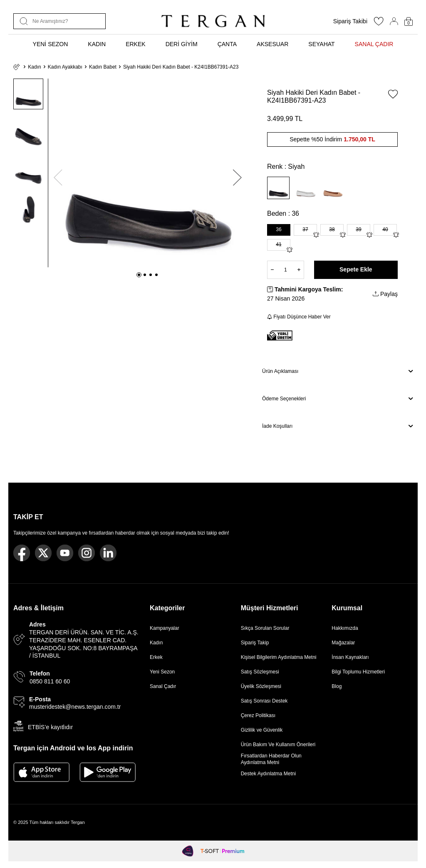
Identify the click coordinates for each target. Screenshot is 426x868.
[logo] (213, 21)
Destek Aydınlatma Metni (269, 774)
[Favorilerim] (379, 24)
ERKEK (135, 44)
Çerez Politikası (258, 715)
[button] (139, 275)
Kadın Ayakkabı (65, 67)
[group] (148, 173)
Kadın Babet (103, 67)
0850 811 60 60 (50, 681)
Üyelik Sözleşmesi (261, 686)
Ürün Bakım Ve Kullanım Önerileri (278, 745)
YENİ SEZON (51, 44)
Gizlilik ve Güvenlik (262, 730)
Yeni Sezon (162, 672)
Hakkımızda (345, 628)
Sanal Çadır (163, 686)
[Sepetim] (409, 21)
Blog (337, 686)
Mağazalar (343, 643)
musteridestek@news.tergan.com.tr (75, 707)
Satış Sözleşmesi (260, 672)
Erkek (156, 657)
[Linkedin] (108, 553)
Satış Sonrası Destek (264, 701)
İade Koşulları (337, 426)
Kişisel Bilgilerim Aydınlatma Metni (280, 657)
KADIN (97, 44)
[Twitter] (43, 553)
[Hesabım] (394, 21)
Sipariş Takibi (350, 21)
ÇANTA (227, 44)
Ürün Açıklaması (337, 371)
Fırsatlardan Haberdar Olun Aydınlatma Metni (271, 759)
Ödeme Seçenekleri (337, 399)
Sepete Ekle (356, 269)
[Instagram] (87, 553)
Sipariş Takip (255, 643)
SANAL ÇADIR (374, 44)
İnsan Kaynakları (350, 657)
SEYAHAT (321, 44)
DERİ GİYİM (182, 44)
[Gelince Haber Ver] (316, 235)
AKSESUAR (272, 44)
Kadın (34, 67)
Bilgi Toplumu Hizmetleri (358, 672)
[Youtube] (65, 553)
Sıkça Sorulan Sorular (265, 628)
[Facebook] (22, 553)
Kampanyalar (165, 628)
